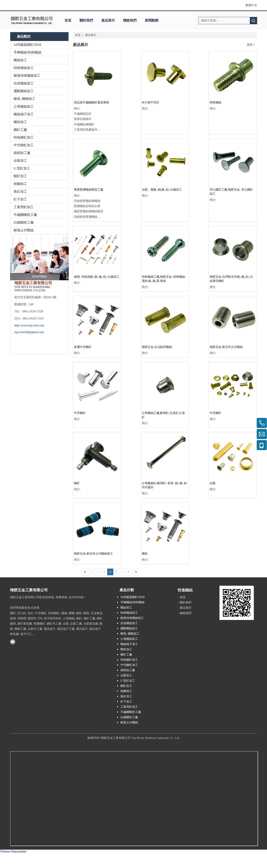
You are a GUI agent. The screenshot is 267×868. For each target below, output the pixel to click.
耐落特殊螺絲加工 (27, 76)
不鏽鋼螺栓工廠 (25, 215)
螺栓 (145, 554)
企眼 (213, 483)
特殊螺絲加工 (24, 68)
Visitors (5, 851)
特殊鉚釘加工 (24, 137)
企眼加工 (20, 161)
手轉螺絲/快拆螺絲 (27, 52)
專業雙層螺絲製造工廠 (89, 190)
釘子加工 (20, 199)
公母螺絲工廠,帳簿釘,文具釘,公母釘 (163, 415)
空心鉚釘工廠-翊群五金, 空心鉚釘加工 (231, 192)
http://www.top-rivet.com (29, 325)
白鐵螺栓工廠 (24, 222)
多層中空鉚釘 (83, 347)
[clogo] (32, 20)
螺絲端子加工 (24, 114)
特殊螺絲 (215, 102)
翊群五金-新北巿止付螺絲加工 (94, 554)
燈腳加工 (20, 184)
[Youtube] (13, 641)
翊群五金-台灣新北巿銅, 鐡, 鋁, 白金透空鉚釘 (231, 279)
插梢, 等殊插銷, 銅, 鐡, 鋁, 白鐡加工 (97, 277)
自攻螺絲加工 (24, 83)
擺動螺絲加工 (24, 91)
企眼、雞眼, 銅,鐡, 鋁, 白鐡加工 (162, 190)
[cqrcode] (237, 603)
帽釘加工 (20, 176)
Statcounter (19, 851)
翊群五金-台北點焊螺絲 (157, 347)
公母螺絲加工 (24, 106)
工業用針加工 (24, 207)
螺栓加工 (20, 122)
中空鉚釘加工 (24, 145)
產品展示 (108, 20)
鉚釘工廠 (20, 130)
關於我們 (86, 20)
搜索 (253, 21)
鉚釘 (77, 483)
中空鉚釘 (80, 413)
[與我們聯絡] (39, 258)
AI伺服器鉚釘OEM (27, 45)
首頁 (68, 20)
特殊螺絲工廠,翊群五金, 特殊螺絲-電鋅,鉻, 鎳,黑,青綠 (164, 279)
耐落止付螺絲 (24, 230)
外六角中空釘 (151, 102)
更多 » (251, 45)
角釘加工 (20, 192)
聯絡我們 (130, 20)
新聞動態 (152, 20)
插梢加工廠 (22, 153)
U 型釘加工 (22, 168)
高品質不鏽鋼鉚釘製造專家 (92, 102)
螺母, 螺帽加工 (25, 99)
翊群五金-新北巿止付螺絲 (226, 347)
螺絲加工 (20, 60)
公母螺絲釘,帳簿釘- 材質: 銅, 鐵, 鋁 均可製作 (164, 485)
